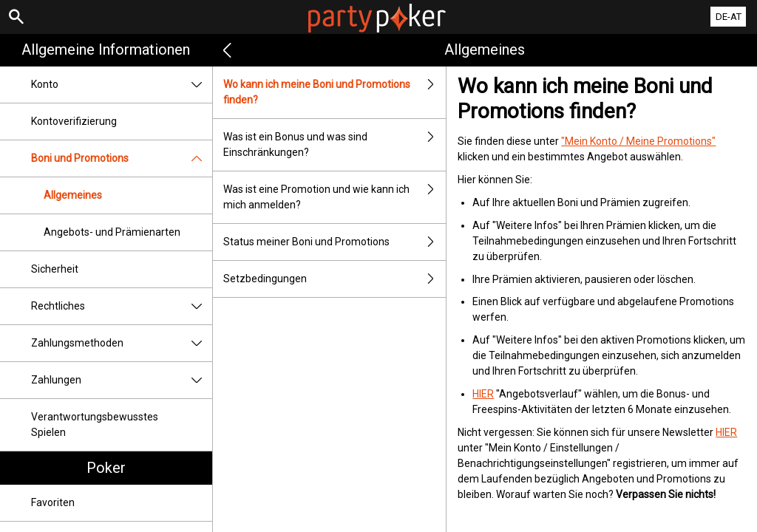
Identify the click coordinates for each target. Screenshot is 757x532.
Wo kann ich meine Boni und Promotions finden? (335, 92)
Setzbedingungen (335, 279)
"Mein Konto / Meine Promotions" (638, 141)
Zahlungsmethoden (122, 343)
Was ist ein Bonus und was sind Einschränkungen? (335, 145)
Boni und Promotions (122, 158)
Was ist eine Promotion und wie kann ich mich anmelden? (335, 197)
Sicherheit (55, 269)
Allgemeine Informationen (106, 50)
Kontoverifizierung (74, 121)
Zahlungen (122, 380)
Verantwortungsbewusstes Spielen (95, 424)
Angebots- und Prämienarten (112, 232)
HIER (483, 394)
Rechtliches (122, 306)
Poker (106, 468)
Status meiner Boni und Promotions (335, 242)
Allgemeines (73, 195)
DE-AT (729, 17)
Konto (122, 85)
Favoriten (53, 502)
